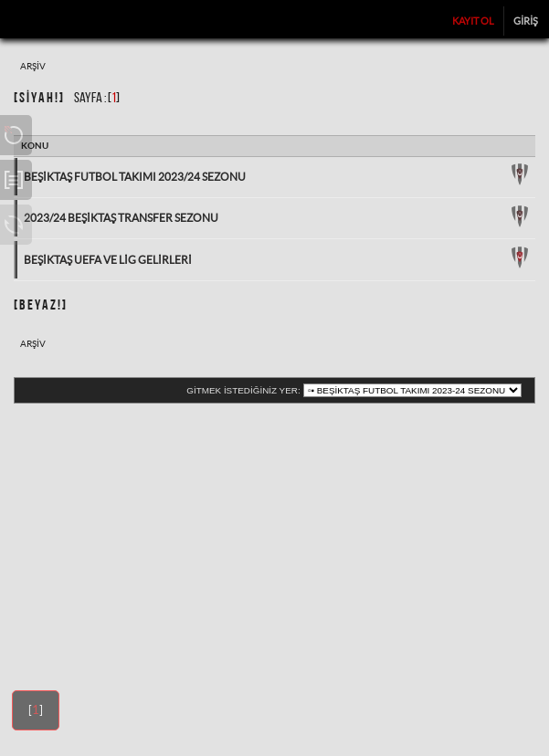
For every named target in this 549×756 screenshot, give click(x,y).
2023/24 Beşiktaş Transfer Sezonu (121, 218)
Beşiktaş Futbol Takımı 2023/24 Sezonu (135, 177)
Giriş (526, 21)
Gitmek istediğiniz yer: (243, 390)
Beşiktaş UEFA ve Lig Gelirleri (108, 260)
